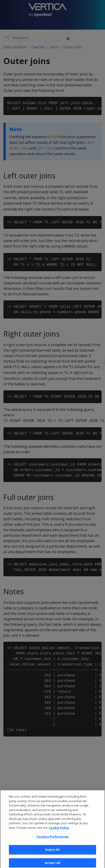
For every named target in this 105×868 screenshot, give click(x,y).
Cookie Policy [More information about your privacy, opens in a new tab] (59, 830)
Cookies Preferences (52, 839)
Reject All (52, 852)
